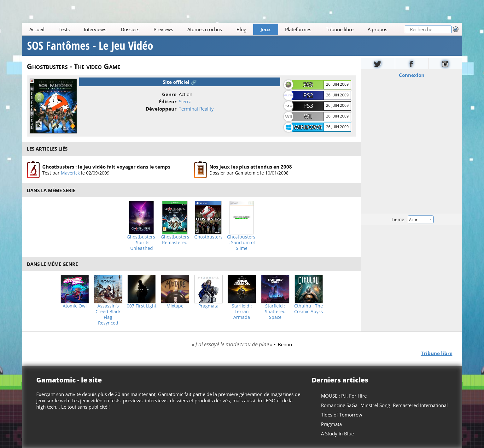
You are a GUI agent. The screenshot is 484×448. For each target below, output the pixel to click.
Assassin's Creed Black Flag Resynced (108, 314)
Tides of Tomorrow (342, 415)
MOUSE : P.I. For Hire (344, 396)
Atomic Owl (75, 306)
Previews (163, 29)
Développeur (161, 109)
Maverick (70, 173)
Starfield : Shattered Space (275, 312)
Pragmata (208, 306)
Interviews (95, 29)
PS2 (308, 95)
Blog (241, 29)
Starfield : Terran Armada (242, 312)
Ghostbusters (208, 237)
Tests (64, 29)
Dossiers (130, 29)
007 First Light (142, 306)
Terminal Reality (196, 109)
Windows (308, 127)
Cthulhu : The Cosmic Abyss (309, 309)
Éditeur (168, 101)
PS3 (308, 106)
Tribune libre (340, 29)
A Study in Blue (337, 434)
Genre (169, 94)
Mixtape (175, 306)
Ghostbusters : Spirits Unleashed (142, 243)
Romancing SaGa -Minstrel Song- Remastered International (384, 405)
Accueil (37, 29)
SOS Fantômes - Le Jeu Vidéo (90, 46)
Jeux (266, 29)
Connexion (411, 75)
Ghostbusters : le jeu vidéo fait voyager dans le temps (106, 167)
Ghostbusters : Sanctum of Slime (242, 243)
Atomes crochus (205, 29)
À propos (377, 29)
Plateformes (298, 29)
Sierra (185, 101)
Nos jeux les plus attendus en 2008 (251, 167)
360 (308, 84)
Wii (308, 116)
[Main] (213, 29)
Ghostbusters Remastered (175, 240)
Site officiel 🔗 (180, 82)
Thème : (411, 219)
